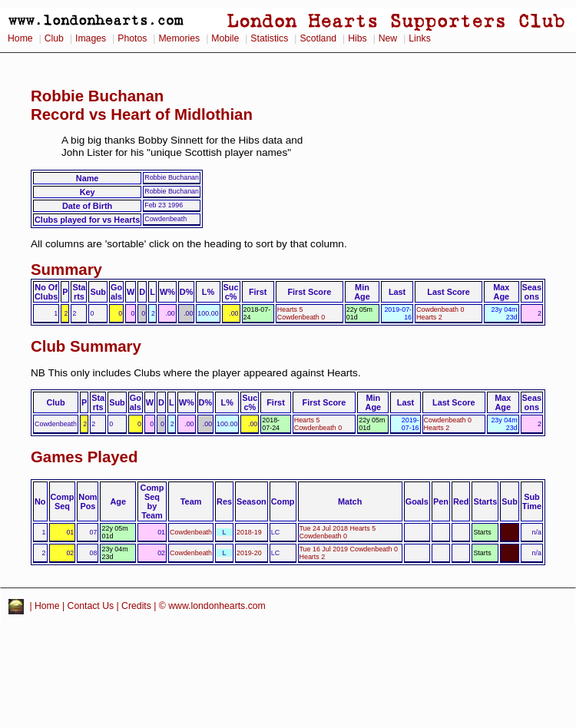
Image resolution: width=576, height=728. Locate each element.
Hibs (357, 38)
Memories (179, 38)
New (388, 38)
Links (420, 38)
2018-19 (249, 532)
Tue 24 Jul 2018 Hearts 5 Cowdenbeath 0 (338, 532)
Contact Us (91, 606)
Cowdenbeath (191, 532)
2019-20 (249, 553)
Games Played (84, 457)
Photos (132, 38)
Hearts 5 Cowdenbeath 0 (301, 313)
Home (20, 38)
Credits (136, 606)
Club (54, 38)
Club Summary (86, 346)
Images (91, 38)
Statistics (269, 38)
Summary (66, 270)
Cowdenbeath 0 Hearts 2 (440, 313)
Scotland (318, 38)
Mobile (225, 38)
